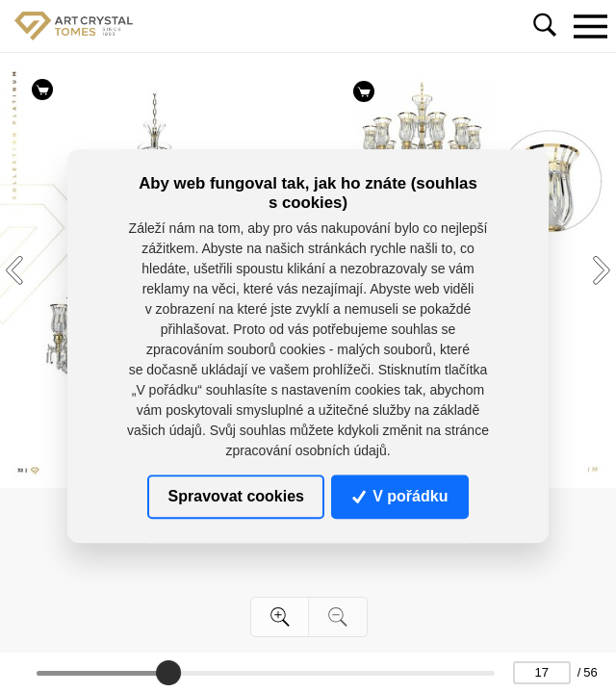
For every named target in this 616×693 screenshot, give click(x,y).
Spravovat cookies (236, 496)
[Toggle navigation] (590, 26)
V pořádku (400, 496)
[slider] (168, 673)
